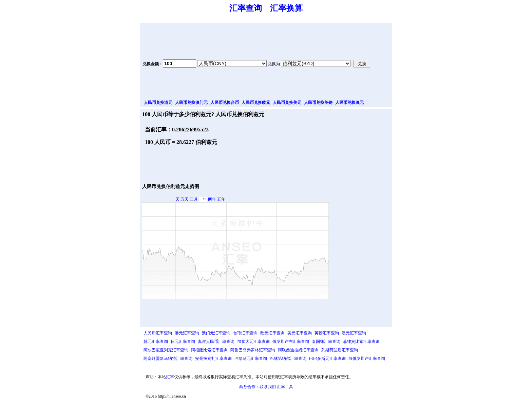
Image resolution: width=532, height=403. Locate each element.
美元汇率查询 (300, 333)
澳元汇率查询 (354, 333)
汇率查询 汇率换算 (266, 8)
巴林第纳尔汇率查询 (288, 359)
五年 (221, 199)
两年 (212, 199)
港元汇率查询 (187, 333)
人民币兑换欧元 (256, 103)
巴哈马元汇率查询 (251, 359)
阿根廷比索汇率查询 (209, 350)
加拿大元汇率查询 (253, 342)
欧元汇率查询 (272, 333)
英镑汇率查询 (327, 333)
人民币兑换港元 (158, 103)
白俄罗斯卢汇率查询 (367, 359)
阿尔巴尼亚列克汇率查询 (166, 350)
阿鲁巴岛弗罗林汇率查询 (253, 350)
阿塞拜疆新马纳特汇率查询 (168, 359)
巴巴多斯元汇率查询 (327, 359)
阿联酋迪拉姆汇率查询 (298, 350)
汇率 (170, 377)
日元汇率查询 (183, 342)
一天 (175, 199)
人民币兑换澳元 (349, 103)
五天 (185, 199)
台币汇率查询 (245, 333)
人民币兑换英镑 (318, 103)
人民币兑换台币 (225, 103)
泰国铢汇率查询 (326, 342)
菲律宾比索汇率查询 (361, 342)
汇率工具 (285, 387)
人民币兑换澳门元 (191, 103)
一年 (203, 199)
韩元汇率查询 (156, 342)
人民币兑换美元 (287, 103)
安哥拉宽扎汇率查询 (213, 359)
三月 (194, 199)
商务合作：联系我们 (258, 387)
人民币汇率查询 (158, 333)
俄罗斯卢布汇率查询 (291, 342)
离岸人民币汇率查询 (216, 342)
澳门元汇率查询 (216, 333)
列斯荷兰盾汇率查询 (340, 350)
